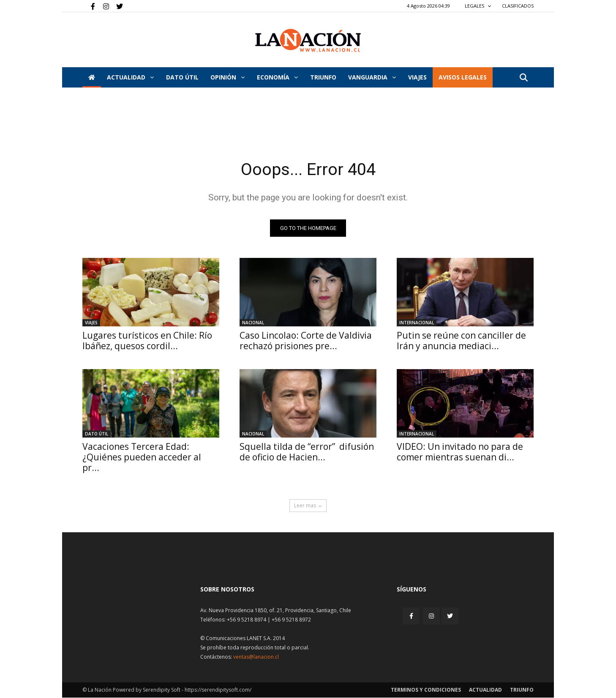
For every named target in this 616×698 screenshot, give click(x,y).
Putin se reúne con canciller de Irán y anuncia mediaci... (461, 341)
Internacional (417, 323)
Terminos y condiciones (426, 690)
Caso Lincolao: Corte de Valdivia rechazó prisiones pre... (306, 341)
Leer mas (308, 506)
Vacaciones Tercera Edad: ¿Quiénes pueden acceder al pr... (142, 457)
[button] (523, 78)
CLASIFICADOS (518, 6)
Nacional (253, 323)
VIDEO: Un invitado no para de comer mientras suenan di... (460, 452)
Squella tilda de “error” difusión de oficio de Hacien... (307, 452)
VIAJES (417, 77)
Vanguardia (372, 77)
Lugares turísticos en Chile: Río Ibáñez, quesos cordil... (147, 341)
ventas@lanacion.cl (256, 657)
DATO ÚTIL (182, 77)
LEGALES (478, 6)
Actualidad (130, 77)
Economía (277, 77)
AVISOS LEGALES (463, 77)
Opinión (228, 77)
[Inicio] (92, 77)
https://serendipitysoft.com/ (218, 690)
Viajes (91, 323)
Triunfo (323, 77)
